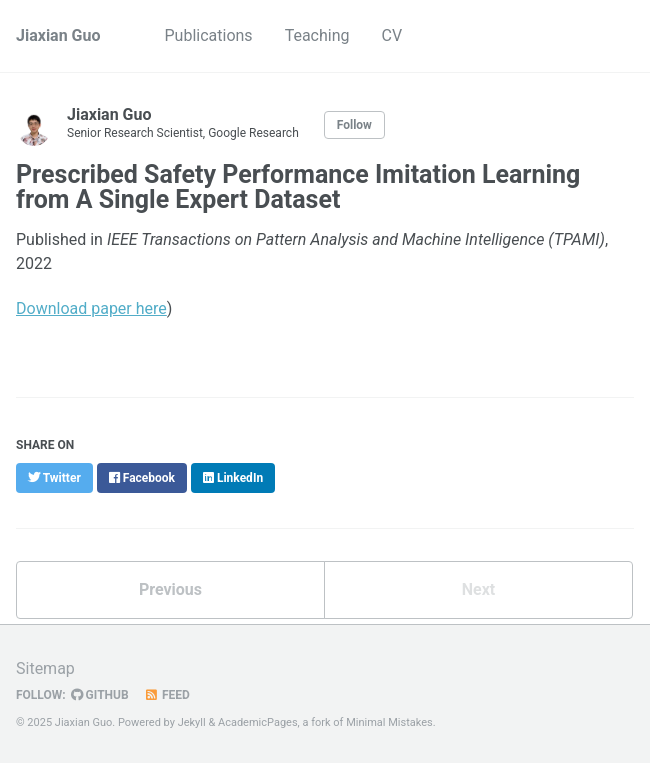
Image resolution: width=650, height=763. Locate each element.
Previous (170, 589)
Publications (209, 35)
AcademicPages (258, 722)
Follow (354, 125)
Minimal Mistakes (389, 722)
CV (391, 35)
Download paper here (91, 308)
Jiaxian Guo (58, 35)
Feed (167, 695)
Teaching (317, 35)
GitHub (100, 695)
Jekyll (192, 722)
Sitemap (45, 668)
